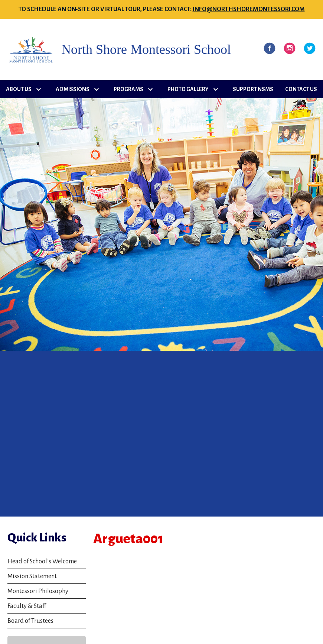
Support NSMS (253, 89)
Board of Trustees (30, 621)
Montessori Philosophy (38, 591)
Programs (128, 89)
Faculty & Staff (27, 606)
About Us (19, 89)
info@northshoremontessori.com (249, 9)
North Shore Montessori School (146, 50)
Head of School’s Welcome (42, 562)
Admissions (73, 89)
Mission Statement (32, 576)
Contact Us (301, 89)
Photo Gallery (188, 89)
